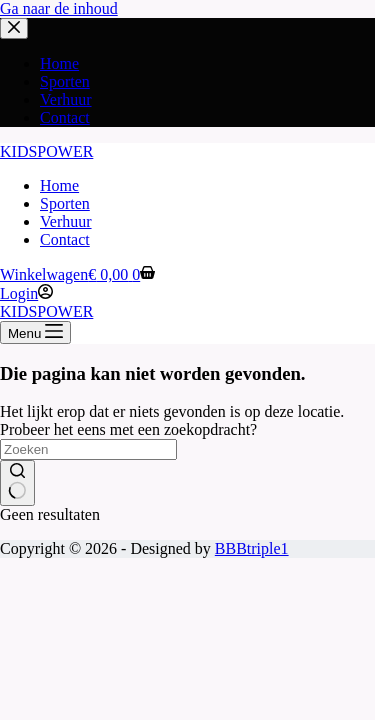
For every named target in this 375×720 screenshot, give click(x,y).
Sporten (65, 203)
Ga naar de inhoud (59, 8)
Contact (65, 239)
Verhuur (66, 221)
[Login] (26, 293)
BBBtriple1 (252, 548)
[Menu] (35, 332)
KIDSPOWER (46, 151)
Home (59, 185)
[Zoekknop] (17, 483)
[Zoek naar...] (88, 449)
